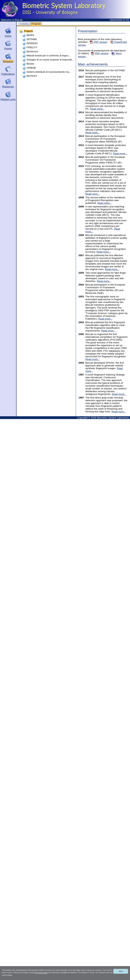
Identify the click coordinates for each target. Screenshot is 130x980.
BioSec (30, 64)
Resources (8, 87)
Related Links (8, 99)
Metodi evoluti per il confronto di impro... (48, 56)
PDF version (98, 42)
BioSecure (32, 51)
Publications (8, 74)
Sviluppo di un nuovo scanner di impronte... (50, 60)
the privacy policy (41, 973)
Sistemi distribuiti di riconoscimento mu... (49, 72)
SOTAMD (32, 39)
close (121, 971)
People (8, 49)
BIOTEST (32, 76)
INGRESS (32, 43)
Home (8, 36)
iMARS (30, 35)
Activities (24, 24)
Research (8, 61)
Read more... (97, 109)
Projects (36, 24)
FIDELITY (32, 47)
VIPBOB (31, 68)
